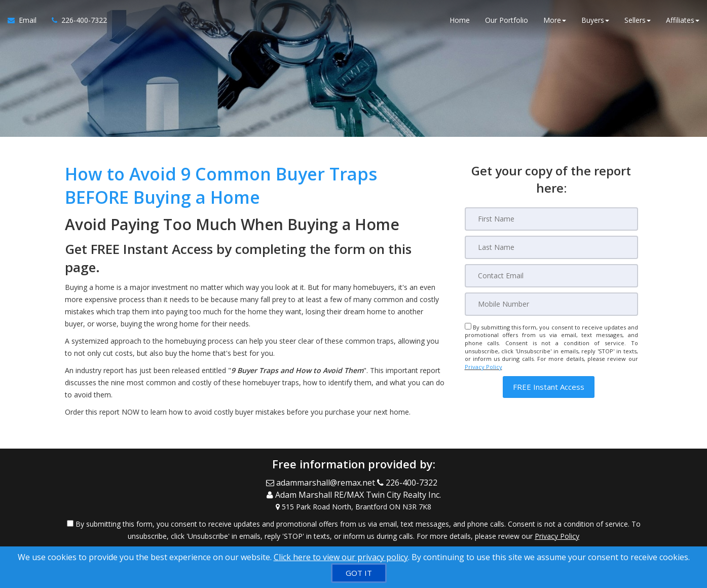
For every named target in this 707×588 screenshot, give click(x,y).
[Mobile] (551, 304)
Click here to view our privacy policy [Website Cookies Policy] (341, 557)
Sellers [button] (638, 20)
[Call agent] (76, 20)
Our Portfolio (507, 20)
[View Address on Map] (354, 506)
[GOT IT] (359, 573)
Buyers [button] (595, 20)
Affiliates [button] (683, 20)
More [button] (555, 20)
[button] (549, 387)
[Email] (551, 276)
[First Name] (551, 219)
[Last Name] (551, 247)
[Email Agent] (26, 20)
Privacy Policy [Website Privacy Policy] (483, 367)
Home (460, 20)
